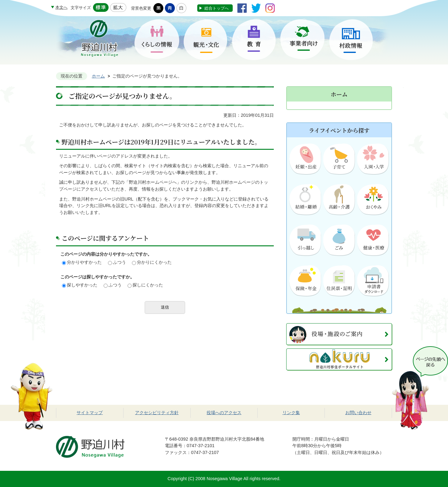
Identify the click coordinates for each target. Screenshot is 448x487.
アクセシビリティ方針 (157, 413)
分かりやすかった (82, 262)
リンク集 (291, 413)
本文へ (61, 7)
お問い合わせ (358, 413)
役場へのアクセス (224, 413)
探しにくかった (145, 285)
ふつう (117, 262)
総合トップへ (217, 8)
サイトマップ (90, 413)
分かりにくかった (152, 262)
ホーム (98, 76)
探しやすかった (80, 285)
